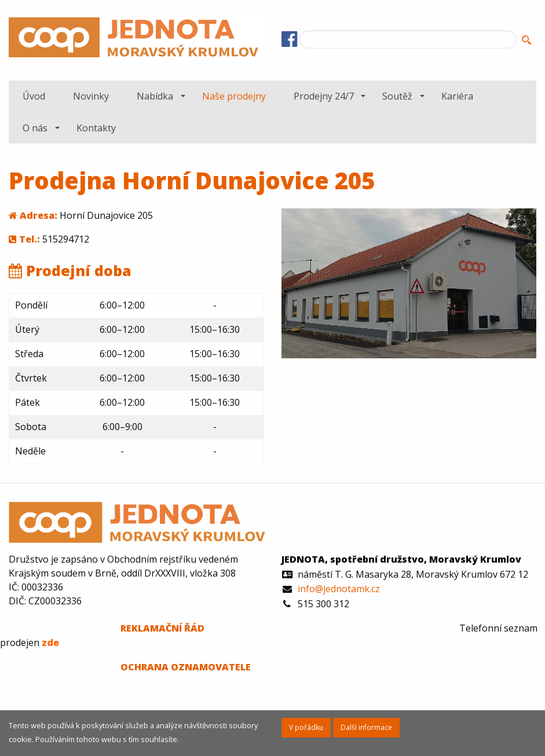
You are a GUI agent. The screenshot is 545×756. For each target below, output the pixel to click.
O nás (35, 128)
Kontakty (96, 128)
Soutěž (397, 96)
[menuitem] (34, 96)
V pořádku (306, 727)
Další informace (366, 727)
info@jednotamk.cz (339, 589)
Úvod (34, 96)
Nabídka (155, 96)
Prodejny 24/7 (324, 96)
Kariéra (457, 96)
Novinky (91, 96)
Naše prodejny (234, 96)
